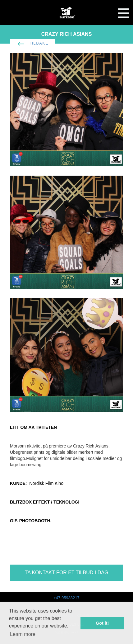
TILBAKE (39, 43)
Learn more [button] (23, 634)
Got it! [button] (102, 623)
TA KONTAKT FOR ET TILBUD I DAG (67, 573)
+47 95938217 (66, 598)
